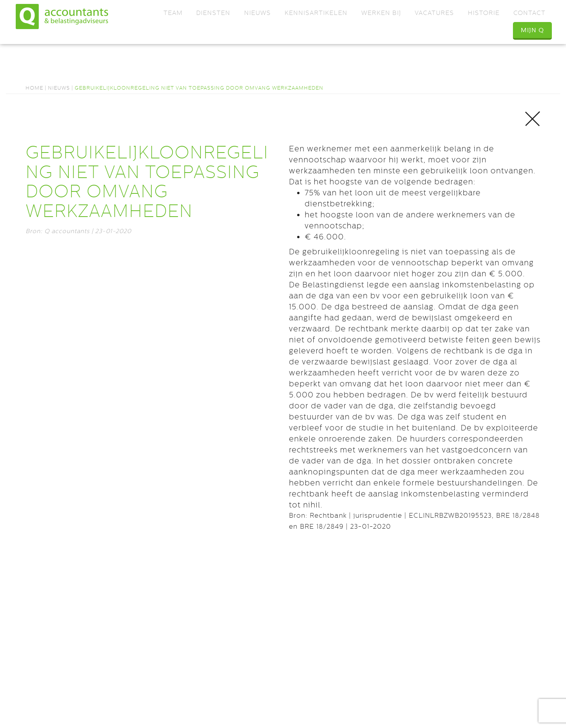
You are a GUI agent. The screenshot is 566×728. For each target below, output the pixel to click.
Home (34, 88)
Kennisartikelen (316, 13)
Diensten (213, 13)
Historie (484, 13)
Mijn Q (532, 30)
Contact (529, 13)
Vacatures (434, 13)
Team (173, 13)
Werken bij (381, 13)
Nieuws (257, 13)
